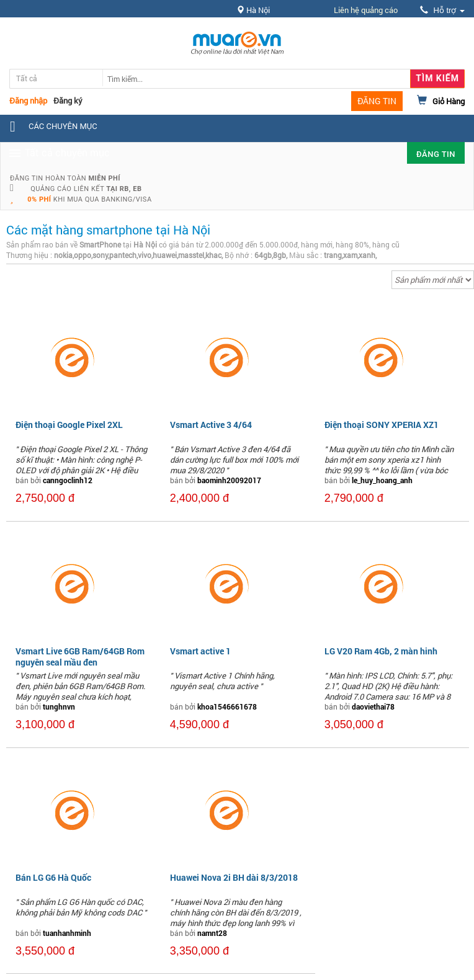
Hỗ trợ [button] (442, 10)
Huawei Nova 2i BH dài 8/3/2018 (234, 877)
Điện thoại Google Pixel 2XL (69, 425)
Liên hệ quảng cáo (366, 10)
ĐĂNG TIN (377, 101)
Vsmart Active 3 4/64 (211, 425)
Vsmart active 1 (200, 651)
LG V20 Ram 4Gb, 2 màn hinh (381, 651)
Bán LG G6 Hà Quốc (53, 877)
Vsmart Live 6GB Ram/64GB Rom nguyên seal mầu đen (80, 657)
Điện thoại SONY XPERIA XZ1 (382, 425)
